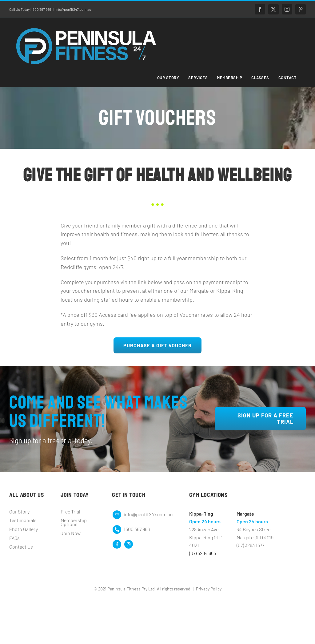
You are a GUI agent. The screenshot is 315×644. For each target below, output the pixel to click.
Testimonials (23, 520)
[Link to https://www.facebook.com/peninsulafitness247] (117, 544)
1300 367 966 (137, 529)
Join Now (71, 533)
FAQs (14, 538)
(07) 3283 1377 (250, 545)
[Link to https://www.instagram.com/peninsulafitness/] (129, 544)
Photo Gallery (24, 529)
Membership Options (74, 522)
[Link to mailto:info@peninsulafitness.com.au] (117, 515)
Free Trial (70, 511)
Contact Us (21, 547)
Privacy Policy (209, 589)
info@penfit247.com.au (73, 9)
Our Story (19, 511)
